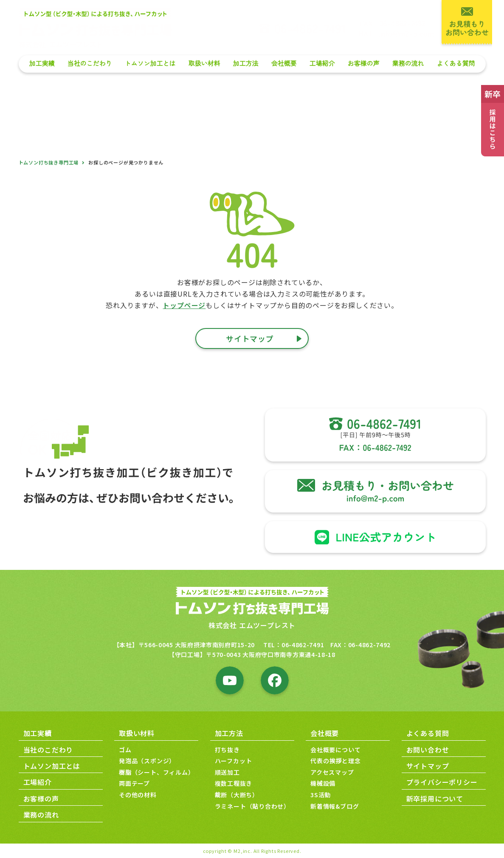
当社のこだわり (89, 64)
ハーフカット (234, 761)
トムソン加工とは (150, 64)
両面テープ (134, 784)
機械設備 (323, 784)
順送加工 (227, 772)
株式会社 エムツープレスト (252, 626)
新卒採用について (435, 799)
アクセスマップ (332, 772)
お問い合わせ (428, 750)
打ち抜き (227, 750)
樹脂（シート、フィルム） (157, 772)
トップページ (184, 305)
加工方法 (245, 64)
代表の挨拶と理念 (335, 761)
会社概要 (284, 64)
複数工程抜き (234, 784)
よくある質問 (456, 64)
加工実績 (42, 64)
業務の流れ (408, 64)
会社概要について (335, 750)
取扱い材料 (204, 64)
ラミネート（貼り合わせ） (253, 806)
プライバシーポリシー (442, 782)
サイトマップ (428, 766)
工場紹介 (322, 64)
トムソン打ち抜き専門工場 (49, 162)
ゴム (125, 750)
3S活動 (321, 795)
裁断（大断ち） (237, 795)
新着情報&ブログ (335, 806)
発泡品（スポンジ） (147, 761)
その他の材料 (138, 795)
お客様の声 (363, 64)
